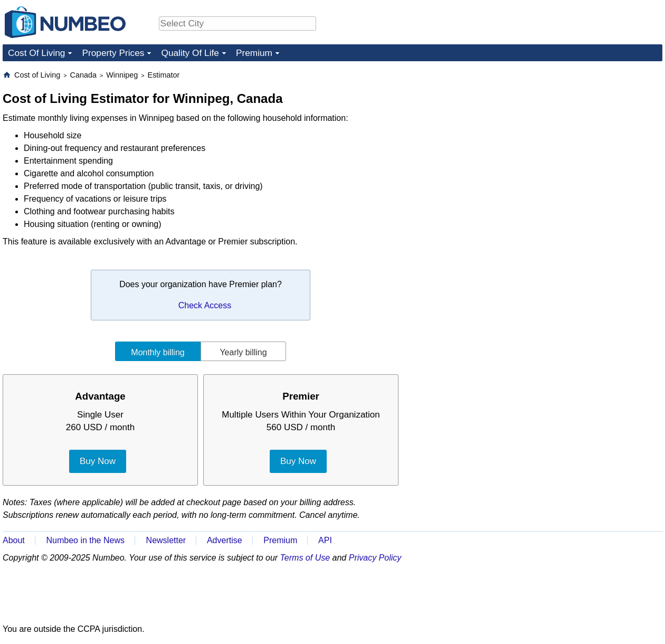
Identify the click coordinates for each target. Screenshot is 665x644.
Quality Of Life (190, 53)
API (325, 540)
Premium (254, 53)
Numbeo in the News (85, 540)
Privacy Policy (375, 558)
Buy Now (98, 461)
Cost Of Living (36, 53)
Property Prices (113, 53)
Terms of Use (305, 558)
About (14, 540)
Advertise (225, 540)
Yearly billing (243, 352)
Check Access (205, 305)
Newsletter (166, 540)
